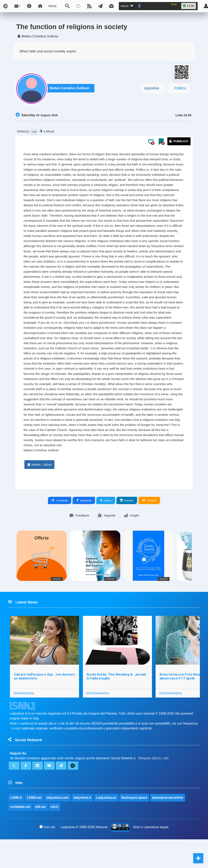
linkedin (127, 526)
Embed (149, 526)
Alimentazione (24, 719)
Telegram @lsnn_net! (153, 785)
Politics (180, 89)
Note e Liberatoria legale (151, 856)
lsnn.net (47, 855)
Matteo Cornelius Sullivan (70, 90)
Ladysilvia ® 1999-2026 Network (84, 856)
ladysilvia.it (82, 826)
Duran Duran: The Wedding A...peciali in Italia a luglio (117, 703)
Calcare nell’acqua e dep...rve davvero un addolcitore (44, 703)
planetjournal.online (168, 826)
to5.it (54, 835)
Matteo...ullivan (39, 490)
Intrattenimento (98, 719)
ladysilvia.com (58, 826)
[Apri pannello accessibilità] (29, 6)
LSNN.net (34, 826)
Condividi (60, 526)
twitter (106, 526)
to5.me (40, 835)
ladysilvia (152, 89)
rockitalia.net (20, 835)
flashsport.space (134, 826)
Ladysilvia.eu (106, 826)
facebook (84, 526)
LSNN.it (16, 826)
